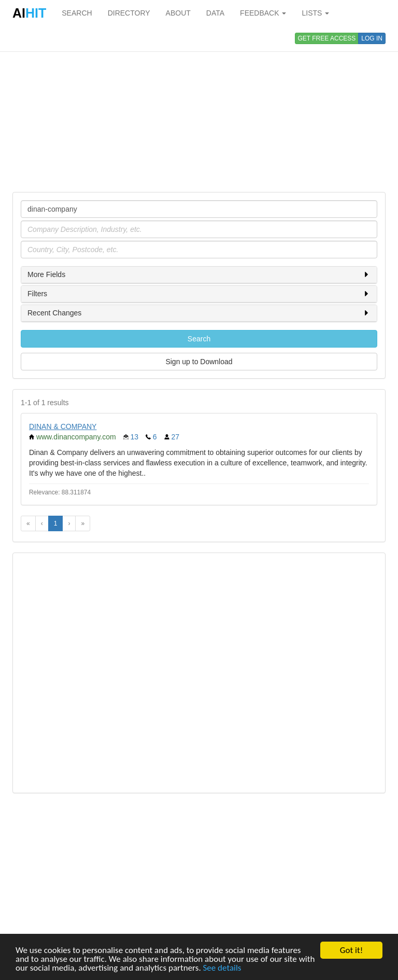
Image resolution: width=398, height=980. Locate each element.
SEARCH (77, 13)
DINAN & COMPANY (63, 426)
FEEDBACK (263, 13)
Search (199, 339)
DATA (215, 13)
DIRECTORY (129, 13)
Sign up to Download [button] (199, 362)
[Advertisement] (199, 109)
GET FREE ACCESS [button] (327, 38)
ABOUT (178, 13)
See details (222, 968)
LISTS (315, 13)
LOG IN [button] (372, 38)
